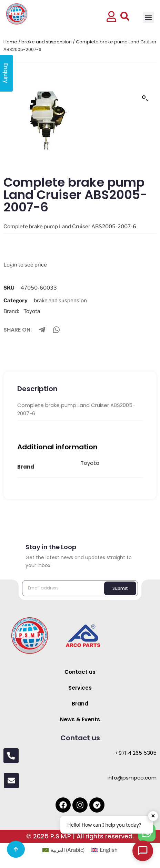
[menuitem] (63, 850)
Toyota (32, 311)
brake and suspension (47, 42)
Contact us (80, 672)
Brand (80, 704)
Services (80, 688)
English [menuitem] (109, 850)
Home (10, 42)
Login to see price (25, 265)
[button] (148, 17)
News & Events (80, 719)
